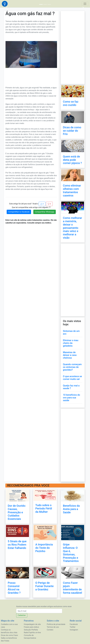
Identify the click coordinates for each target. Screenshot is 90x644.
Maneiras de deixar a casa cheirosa (70, 355)
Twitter (73, 627)
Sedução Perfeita (31, 630)
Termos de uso (53, 627)
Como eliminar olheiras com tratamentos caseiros (72, 191)
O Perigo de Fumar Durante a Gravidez (45, 586)
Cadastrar (22, 615)
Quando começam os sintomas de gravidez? (72, 367)
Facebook (74, 624)
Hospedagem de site (32, 624)
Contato (50, 630)
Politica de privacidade (56, 624)
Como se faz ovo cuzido (71, 103)
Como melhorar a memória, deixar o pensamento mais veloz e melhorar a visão (73, 228)
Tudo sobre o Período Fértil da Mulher (44, 508)
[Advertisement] (31, 76)
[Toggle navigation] (85, 4)
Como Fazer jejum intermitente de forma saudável (73, 588)
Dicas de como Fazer (9, 635)
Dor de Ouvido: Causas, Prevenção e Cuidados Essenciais (17, 512)
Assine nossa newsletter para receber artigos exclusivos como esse (44, 606)
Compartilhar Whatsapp (45, 212)
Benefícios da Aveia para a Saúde (71, 509)
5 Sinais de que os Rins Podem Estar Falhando (17, 545)
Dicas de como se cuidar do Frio (72, 131)
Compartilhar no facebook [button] (19, 212)
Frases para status (31, 627)
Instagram (74, 630)
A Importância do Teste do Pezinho (44, 548)
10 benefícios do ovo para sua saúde (72, 398)
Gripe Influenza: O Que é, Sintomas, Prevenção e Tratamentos (71, 553)
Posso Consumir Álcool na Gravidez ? (14, 588)
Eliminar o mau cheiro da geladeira (71, 343)
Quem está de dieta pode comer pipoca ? (72, 160)
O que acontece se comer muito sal (72, 378)
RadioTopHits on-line (32, 633)
